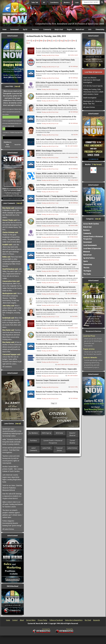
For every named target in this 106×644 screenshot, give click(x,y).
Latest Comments (33, 449)
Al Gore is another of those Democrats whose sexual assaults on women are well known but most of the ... (12, 347)
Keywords (97, 620)
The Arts (86, 268)
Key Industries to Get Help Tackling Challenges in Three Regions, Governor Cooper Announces (55, 334)
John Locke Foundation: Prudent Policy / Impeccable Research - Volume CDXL (56, 140)
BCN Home (60, 433)
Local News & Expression (92, 248)
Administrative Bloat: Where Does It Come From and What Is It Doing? (56, 356)
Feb (37, 41)
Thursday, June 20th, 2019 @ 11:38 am (50, 305)
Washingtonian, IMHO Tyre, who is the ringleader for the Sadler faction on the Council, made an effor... (12, 286)
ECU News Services (73, 89)
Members (67, 2)
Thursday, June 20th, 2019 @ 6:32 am (50, 376)
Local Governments (90, 245)
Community (47, 29)
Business (36, 29)
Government (15, 29)
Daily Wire (75, 135)
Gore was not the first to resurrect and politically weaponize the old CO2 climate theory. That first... (12, 225)
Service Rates (31, 620)
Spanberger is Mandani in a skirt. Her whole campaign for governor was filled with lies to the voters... (13, 213)
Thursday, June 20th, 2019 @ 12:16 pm (50, 249)
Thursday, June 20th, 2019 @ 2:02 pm (50, 169)
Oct (70, 41)
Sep (66, 41)
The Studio (87, 274)
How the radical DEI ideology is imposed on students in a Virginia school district (12, 496)
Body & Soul (59, 29)
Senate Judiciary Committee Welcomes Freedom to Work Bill (56, 50)
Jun (54, 41)
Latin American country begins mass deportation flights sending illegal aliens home (12, 478)
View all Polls (18, 145)
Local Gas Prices (89, 336)
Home (5, 29)
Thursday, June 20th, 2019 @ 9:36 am (50, 328)
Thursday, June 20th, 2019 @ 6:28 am (50, 387)
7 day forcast (97, 164)
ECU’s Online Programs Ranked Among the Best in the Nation (57, 84)
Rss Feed (88, 620)
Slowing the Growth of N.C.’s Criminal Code (52, 208)
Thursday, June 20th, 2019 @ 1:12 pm (50, 203)
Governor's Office (74, 101)
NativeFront (80, 29)
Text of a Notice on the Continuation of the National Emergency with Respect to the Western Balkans (56, 163)
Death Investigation (90, 98)
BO (44, 2)
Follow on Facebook (56, 620)
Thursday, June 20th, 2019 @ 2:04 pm (50, 158)
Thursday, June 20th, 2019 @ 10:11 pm (50, 67)
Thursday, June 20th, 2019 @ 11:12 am (50, 317)
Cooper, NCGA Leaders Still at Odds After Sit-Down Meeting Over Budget (55, 175)
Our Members (33, 433)
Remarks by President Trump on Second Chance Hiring (57, 392)
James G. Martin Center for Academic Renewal (67, 365)
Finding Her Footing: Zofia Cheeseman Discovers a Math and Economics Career (93, 92)
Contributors (54, 2)
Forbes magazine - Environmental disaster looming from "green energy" (12, 523)
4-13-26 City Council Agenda (93, 86)
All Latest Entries (8, 529)
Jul (58, 41)
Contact (15, 620)
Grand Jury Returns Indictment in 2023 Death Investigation (92, 80)
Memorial (87, 252)
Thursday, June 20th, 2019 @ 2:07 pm (50, 146)
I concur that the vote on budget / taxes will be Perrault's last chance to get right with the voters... (12, 359)
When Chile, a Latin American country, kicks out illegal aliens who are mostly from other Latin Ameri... (12, 323)
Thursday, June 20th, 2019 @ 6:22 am (50, 399)
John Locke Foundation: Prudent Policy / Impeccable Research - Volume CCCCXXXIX (56, 243)
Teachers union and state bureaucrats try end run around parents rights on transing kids (11, 459)
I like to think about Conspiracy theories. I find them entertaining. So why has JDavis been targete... (12, 298)
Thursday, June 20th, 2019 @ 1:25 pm (50, 192)
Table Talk (35, 2)
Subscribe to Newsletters (74, 620)
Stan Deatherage (74, 66)
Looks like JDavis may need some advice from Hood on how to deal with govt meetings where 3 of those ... (12, 249)
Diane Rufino (75, 191)
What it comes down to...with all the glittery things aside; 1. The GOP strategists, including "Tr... (12, 310)
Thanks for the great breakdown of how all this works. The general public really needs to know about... (12, 237)
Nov (74, 41)
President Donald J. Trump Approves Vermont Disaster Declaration (57, 197)
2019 (29, 41)
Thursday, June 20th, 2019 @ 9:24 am (50, 351)
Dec (28, 43)
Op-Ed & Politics (89, 258)
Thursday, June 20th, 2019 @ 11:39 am (50, 294)
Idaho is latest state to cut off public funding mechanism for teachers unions (13, 504)
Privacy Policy (43, 620)
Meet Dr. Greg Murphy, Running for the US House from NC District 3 (57, 311)
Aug (62, 41)
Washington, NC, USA (93, 174)
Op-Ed (25, 29)
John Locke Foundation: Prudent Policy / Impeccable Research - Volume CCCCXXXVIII (56, 370)
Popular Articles (89, 349)
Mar (42, 41)
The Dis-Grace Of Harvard (46, 128)
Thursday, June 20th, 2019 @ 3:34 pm (50, 112)
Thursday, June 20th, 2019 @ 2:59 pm (50, 135)
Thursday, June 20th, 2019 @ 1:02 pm (50, 214)
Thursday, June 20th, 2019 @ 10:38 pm (50, 55)
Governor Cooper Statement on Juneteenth (52, 380)
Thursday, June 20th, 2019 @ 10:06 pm (50, 78)
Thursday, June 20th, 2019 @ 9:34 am (50, 339)
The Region (87, 271)
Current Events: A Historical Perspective (53, 442)
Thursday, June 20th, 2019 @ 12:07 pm (50, 260)
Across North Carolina (91, 224)
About (22, 620)
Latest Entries (72, 448)
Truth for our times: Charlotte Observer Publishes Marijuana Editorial (12, 488)
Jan (33, 41)
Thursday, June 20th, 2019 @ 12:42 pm (50, 237)
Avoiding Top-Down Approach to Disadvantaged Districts (54, 322)
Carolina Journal (74, 55)
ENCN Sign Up (47, 433)
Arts (90, 29)
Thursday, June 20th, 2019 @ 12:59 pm (50, 226)
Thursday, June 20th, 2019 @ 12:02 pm (50, 283)
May (50, 41)
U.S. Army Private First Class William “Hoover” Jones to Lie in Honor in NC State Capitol (56, 265)
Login (77, 2)
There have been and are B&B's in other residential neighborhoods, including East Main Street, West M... (12, 261)
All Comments (7, 367)
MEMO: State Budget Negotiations (49, 151)
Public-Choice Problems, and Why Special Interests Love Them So (56, 288)
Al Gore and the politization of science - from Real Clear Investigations (12, 450)
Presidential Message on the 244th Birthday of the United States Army (55, 345)
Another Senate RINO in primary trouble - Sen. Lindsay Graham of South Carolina (13, 469)
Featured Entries (59, 449)
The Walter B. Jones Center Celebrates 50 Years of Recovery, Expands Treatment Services (55, 277)
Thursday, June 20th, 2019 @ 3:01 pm (50, 124)
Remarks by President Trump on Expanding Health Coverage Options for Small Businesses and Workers (56, 72)
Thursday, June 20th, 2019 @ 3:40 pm (50, 101)
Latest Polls (47, 448)
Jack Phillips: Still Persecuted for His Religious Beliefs (57, 185)
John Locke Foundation (72, 146)
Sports (86, 261)
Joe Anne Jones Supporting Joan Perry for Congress (56, 105)
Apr (46, 41)
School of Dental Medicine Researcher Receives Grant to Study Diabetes (57, 231)
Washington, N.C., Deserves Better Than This (93, 102)
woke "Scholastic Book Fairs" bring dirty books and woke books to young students (12, 442)
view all (17, 86)
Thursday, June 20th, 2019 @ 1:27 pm (50, 180)
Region (69, 29)
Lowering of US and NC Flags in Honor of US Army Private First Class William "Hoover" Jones (55, 220)
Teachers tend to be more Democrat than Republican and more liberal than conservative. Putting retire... (12, 335)
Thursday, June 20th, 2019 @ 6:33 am (50, 362)
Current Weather (72, 442)
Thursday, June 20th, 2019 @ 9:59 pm (50, 89)
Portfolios (33, 441)
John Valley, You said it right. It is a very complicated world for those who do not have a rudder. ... (12, 274)
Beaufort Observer (72, 434)
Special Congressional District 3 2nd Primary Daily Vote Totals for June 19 (55, 61)
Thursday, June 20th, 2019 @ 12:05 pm (50, 271)
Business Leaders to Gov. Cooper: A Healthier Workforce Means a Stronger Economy (53, 95)
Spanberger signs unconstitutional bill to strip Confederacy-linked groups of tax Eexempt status (13, 432)
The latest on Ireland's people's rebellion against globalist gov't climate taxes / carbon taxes (12, 514)
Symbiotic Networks (90, 358)
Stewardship (100, 29)
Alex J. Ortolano (74, 305)
